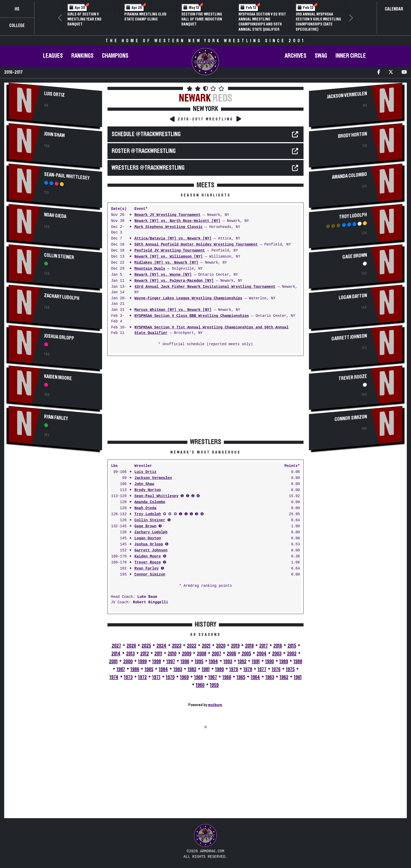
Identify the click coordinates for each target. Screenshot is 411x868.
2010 (172, 654)
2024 (161, 646)
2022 (192, 646)
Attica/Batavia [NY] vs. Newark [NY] (173, 239)
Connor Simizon (150, 575)
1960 (200, 685)
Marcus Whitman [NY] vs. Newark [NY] (173, 310)
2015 (292, 646)
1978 (248, 669)
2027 (116, 646)
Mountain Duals (150, 269)
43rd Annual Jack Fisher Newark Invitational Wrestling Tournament (205, 287)
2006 (231, 654)
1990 (270, 662)
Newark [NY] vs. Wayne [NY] (163, 275)
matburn (215, 705)
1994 (213, 662)
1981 (206, 669)
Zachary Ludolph (62, 297)
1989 (284, 662)
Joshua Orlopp (59, 337)
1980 (220, 669)
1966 (227, 677)
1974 (114, 677)
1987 (121, 669)
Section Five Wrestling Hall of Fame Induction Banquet (202, 19)
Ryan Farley (56, 418)
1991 (256, 662)
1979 (234, 669)
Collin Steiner (59, 256)
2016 (278, 646)
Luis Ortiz (54, 94)
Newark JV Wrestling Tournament (167, 215)
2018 (249, 646)
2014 (116, 654)
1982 (192, 669)
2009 (187, 654)
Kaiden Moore (58, 377)
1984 (163, 669)
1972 (142, 677)
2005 (246, 654)
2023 (177, 646)
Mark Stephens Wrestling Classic (169, 227)
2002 (292, 654)
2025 (146, 646)
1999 (142, 662)
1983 (178, 669)
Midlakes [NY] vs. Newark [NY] (166, 263)
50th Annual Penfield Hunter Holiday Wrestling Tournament (196, 245)
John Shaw (54, 135)
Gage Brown (145, 526)
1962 (284, 677)
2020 (221, 646)
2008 (202, 654)
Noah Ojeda (55, 215)
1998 (157, 662)
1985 (149, 669)
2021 (206, 646)
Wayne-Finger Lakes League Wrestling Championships (188, 298)
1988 (298, 662)
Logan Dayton (148, 538)
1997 (171, 662)
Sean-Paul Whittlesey (67, 176)
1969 (184, 677)
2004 (262, 654)
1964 (255, 677)
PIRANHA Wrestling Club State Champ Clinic (145, 17)
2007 (217, 654)
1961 (298, 677)
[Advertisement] (55, 500)
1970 (170, 677)
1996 (185, 662)
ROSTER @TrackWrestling (144, 151)
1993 (228, 662)
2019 (235, 646)
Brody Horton (148, 490)
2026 (131, 646)
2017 (264, 646)
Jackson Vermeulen (153, 478)
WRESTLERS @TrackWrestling (148, 168)
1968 (199, 677)
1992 (242, 662)
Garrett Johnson (151, 550)
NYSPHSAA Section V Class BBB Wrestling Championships (192, 316)
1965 (241, 677)
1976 (276, 669)
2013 (130, 654)
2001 (113, 662)
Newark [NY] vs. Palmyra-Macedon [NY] (174, 281)
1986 (135, 669)
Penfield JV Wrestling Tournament (170, 251)
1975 (290, 669)
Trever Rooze (148, 563)
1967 (213, 677)
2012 (145, 654)
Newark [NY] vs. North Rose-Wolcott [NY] (177, 221)
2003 (277, 654)
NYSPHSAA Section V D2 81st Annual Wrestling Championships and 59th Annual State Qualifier (262, 22)
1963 (270, 677)
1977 (262, 669)
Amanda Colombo (150, 502)
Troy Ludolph (148, 514)
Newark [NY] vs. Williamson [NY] (169, 257)
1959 (214, 685)
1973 (128, 677)
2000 (128, 662)
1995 (199, 662)
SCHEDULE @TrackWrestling (146, 134)
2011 (158, 654)
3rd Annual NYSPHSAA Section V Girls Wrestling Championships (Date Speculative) (318, 22)
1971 (156, 677)
